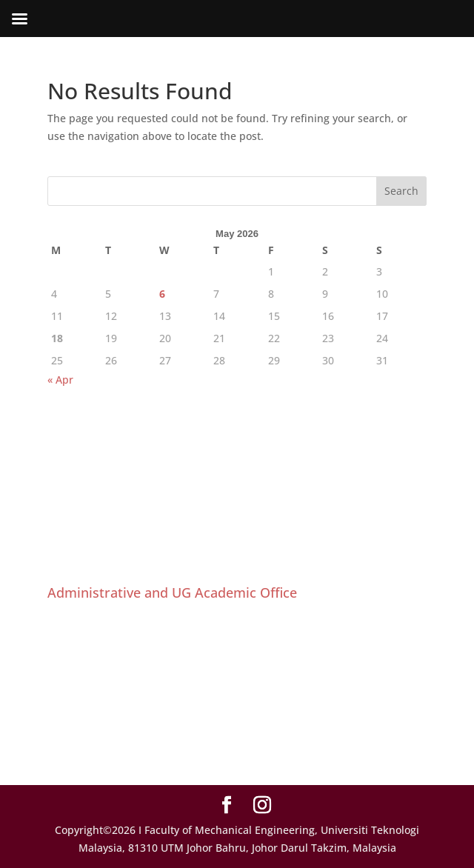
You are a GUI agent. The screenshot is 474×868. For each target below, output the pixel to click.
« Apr (60, 380)
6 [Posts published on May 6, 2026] (162, 294)
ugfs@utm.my (115, 738)
